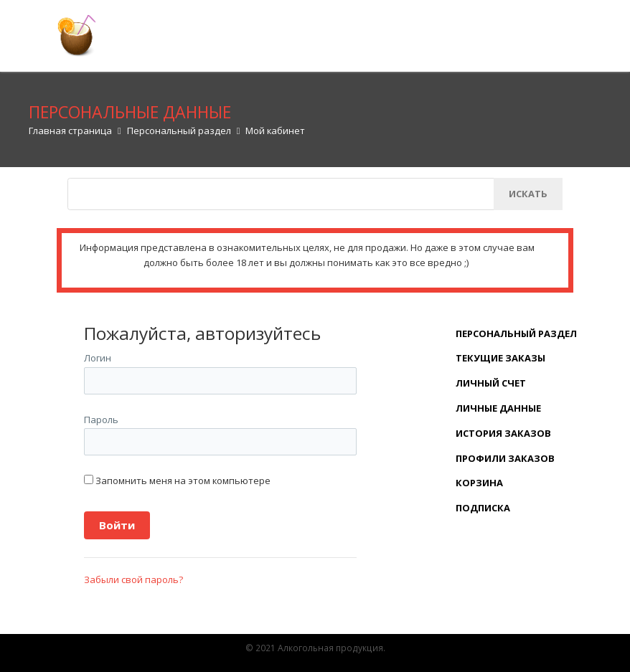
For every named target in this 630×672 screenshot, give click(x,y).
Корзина (479, 483)
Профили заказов (505, 458)
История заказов (503, 433)
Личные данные (498, 408)
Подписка (483, 508)
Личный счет (491, 383)
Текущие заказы (500, 358)
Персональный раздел (516, 333)
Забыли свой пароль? (133, 579)
